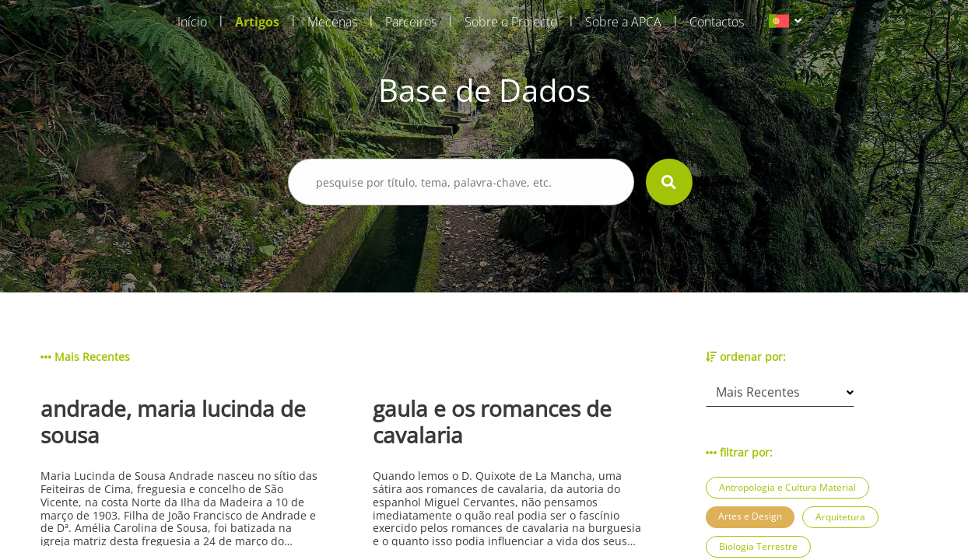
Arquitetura (840, 517)
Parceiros (411, 22)
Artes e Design (750, 516)
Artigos (257, 22)
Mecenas (332, 22)
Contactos (717, 22)
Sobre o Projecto (511, 22)
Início (192, 22)
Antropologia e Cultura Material (787, 487)
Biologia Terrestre (758, 546)
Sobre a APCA (623, 22)
